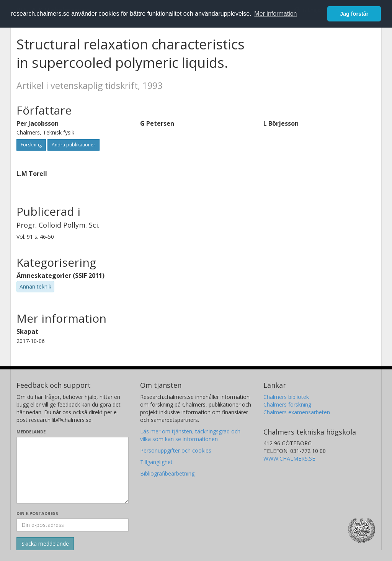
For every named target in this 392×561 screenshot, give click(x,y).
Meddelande (31, 432)
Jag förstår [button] (354, 14)
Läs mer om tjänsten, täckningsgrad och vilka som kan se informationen (190, 435)
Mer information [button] (275, 14)
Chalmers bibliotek (286, 397)
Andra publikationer (73, 145)
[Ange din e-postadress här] (73, 525)
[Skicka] (45, 544)
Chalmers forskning (287, 404)
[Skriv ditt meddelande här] (73, 470)
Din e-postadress (37, 513)
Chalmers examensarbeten (297, 412)
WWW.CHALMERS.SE (289, 458)
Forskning (31, 145)
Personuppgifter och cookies (176, 450)
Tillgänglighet (156, 462)
